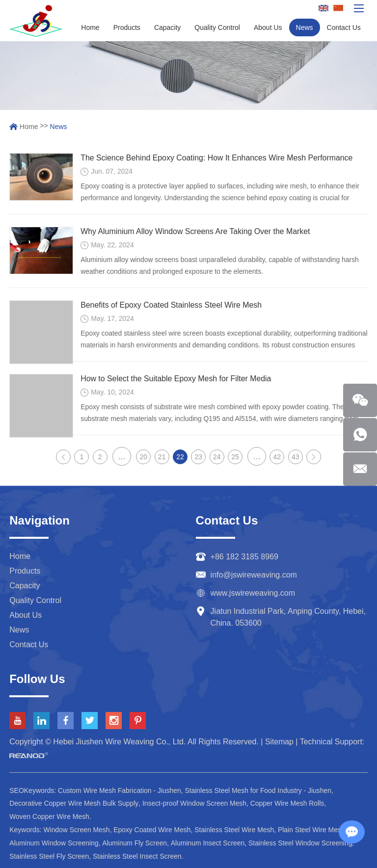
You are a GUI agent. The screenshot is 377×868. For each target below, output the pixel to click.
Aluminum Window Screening (54, 842)
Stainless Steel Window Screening (303, 842)
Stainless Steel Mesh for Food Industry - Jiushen (260, 790)
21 (162, 457)
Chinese (338, 9)
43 (296, 457)
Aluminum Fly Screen (136, 842)
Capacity (167, 27)
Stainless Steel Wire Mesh (236, 829)
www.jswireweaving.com (253, 593)
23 (199, 457)
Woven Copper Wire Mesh (50, 816)
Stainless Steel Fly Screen (49, 854)
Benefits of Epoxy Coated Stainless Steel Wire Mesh (172, 305)
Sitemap (280, 742)
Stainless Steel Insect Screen (138, 854)
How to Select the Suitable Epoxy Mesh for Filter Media (176, 379)
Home (90, 27)
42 (277, 457)
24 (217, 457)
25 (235, 457)
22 (180, 457)
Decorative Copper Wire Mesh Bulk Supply (74, 803)
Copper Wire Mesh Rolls (290, 803)
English (323, 9)
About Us (268, 27)
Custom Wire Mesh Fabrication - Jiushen (120, 790)
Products (127, 27)
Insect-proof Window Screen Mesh (196, 803)
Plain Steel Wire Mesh (314, 829)
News (305, 27)
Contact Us (344, 27)
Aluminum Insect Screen (210, 842)
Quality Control (217, 27)
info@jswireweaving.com (254, 575)
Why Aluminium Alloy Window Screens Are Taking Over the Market (196, 231)
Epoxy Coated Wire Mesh (153, 829)
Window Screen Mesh (77, 829)
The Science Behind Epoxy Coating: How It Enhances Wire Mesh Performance (218, 158)
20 (144, 457)
